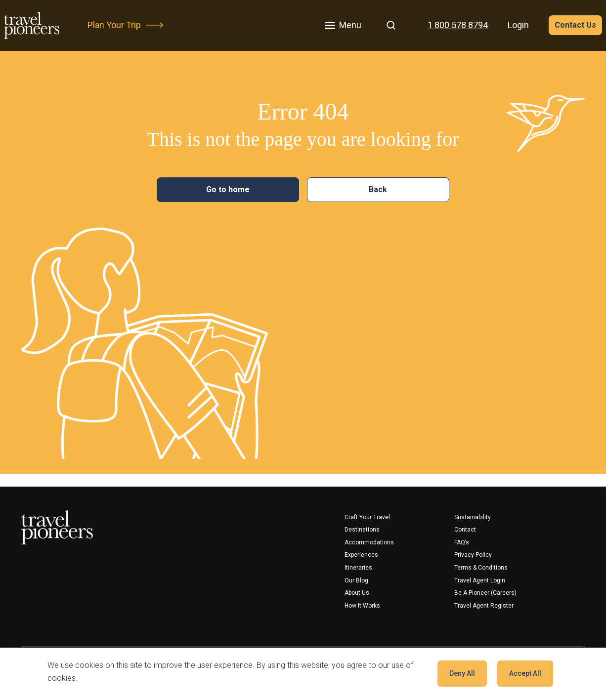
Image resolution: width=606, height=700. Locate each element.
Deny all (462, 673)
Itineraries (358, 568)
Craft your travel (367, 517)
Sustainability (473, 517)
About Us (357, 593)
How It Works (362, 606)
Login (518, 25)
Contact (465, 530)
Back (378, 189)
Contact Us (575, 25)
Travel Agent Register (484, 606)
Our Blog (356, 580)
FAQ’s (462, 542)
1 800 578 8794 (458, 25)
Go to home (228, 189)
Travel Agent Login (480, 580)
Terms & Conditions (481, 568)
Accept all (525, 673)
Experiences (361, 555)
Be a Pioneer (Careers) (485, 593)
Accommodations (369, 542)
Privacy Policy (473, 555)
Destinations (362, 530)
